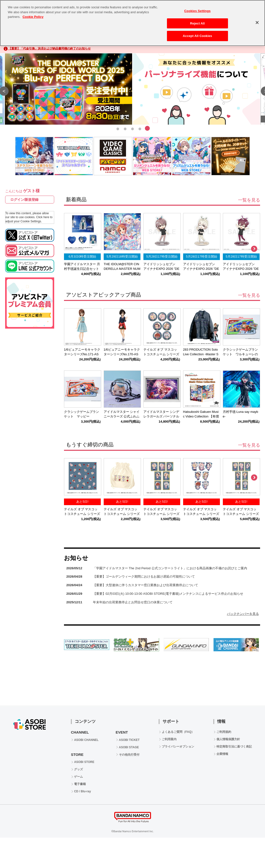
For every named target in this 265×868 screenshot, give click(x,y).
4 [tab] (140, 128)
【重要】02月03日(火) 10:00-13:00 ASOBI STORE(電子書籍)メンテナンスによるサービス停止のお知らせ (168, 594)
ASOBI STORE (84, 762)
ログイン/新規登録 (25, 200)
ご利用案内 (169, 739)
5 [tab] (147, 128)
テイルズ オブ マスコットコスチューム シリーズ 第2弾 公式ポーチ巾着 (122, 514)
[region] (132, 23)
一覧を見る (249, 200)
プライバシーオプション (178, 747)
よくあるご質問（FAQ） (178, 732)
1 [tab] (118, 128)
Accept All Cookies (198, 36)
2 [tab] (125, 128)
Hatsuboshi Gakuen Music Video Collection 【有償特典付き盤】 (201, 416)
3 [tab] (133, 128)
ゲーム (78, 777)
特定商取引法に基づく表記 (234, 747)
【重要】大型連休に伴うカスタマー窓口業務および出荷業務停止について (145, 585)
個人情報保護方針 (228, 739)
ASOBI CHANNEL (86, 740)
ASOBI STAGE (129, 747)
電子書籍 (80, 784)
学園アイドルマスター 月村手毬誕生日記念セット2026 (82, 269)
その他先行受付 (129, 755)
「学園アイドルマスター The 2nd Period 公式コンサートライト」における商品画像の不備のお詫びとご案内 (170, 568)
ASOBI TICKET (129, 740)
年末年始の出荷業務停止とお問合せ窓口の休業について (133, 602)
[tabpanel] (132, 89)
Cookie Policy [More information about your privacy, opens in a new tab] (33, 17)
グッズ (78, 769)
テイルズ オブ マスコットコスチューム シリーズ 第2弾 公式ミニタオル (82, 514)
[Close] (257, 23)
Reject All (197, 23)
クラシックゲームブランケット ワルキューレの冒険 (240, 354)
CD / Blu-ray (82, 791)
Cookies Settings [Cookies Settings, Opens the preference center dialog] (198, 11)
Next (254, 249)
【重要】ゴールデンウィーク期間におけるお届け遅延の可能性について (144, 577)
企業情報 (222, 754)
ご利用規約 (224, 732)
